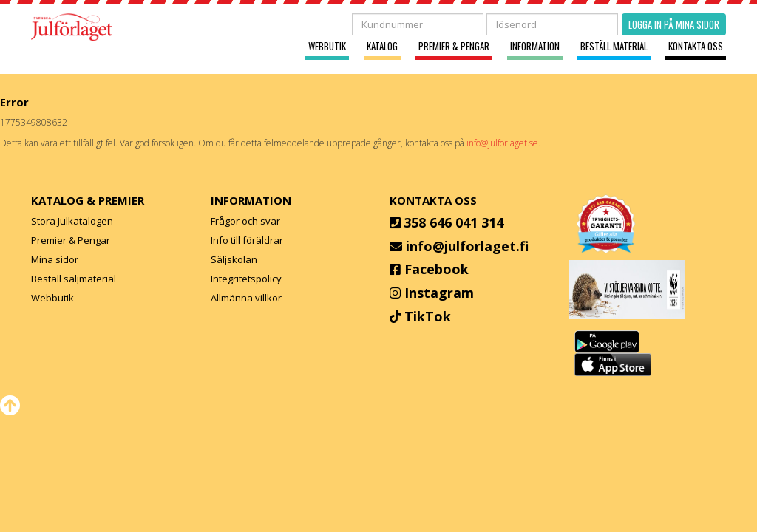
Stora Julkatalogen (72, 221)
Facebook (437, 269)
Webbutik (327, 46)
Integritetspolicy (246, 279)
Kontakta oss (696, 46)
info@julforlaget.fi (467, 246)
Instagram (439, 293)
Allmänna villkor (246, 298)
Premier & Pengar (454, 46)
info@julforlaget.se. (503, 143)
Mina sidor (55, 259)
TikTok (428, 316)
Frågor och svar (245, 221)
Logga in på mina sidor (674, 24)
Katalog (382, 46)
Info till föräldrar (247, 240)
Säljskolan (234, 259)
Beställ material (614, 46)
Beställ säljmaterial (74, 279)
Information (535, 46)
